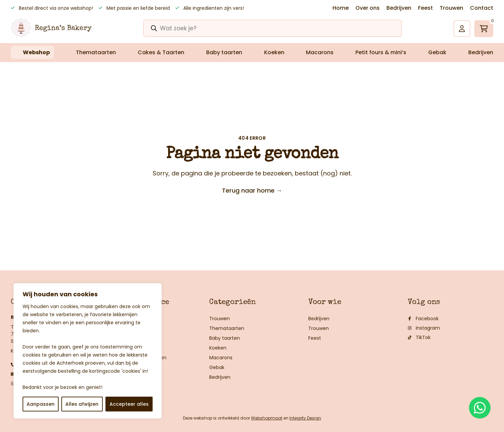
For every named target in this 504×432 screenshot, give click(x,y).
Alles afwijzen (82, 404)
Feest (426, 8)
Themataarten (96, 52)
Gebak (437, 52)
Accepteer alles (129, 404)
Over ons (368, 8)
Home (341, 8)
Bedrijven (399, 8)
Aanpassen (41, 404)
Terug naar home (252, 190)
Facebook (423, 319)
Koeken (274, 52)
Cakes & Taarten (161, 52)
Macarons (320, 52)
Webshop (36, 52)
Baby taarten (224, 52)
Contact (482, 8)
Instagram (424, 328)
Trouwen (451, 8)
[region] (88, 351)
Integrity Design (305, 418)
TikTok (419, 337)
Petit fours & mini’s (381, 52)
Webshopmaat (267, 418)
